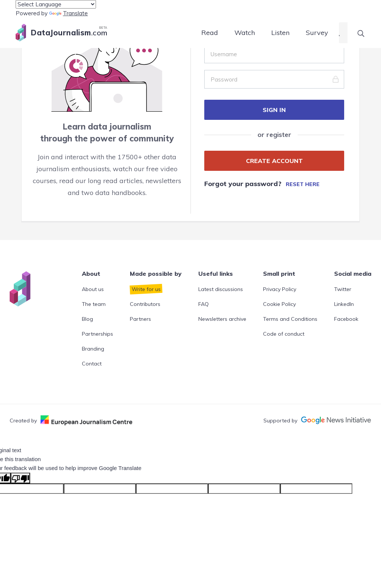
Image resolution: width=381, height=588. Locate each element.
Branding (93, 349)
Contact (92, 364)
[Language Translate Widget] (56, 4)
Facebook (346, 319)
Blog (87, 319)
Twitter (343, 289)
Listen (280, 33)
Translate (68, 13)
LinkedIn (344, 304)
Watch (245, 33)
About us (93, 289)
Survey (317, 33)
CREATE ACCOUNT (274, 161)
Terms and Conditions (290, 319)
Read (210, 33)
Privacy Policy (280, 289)
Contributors (145, 304)
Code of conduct (284, 334)
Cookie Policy (279, 304)
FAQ (204, 304)
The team (94, 304)
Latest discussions (221, 289)
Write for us (146, 289)
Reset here (303, 184)
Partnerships (97, 334)
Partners (140, 319)
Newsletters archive (222, 319)
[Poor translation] (20, 478)
